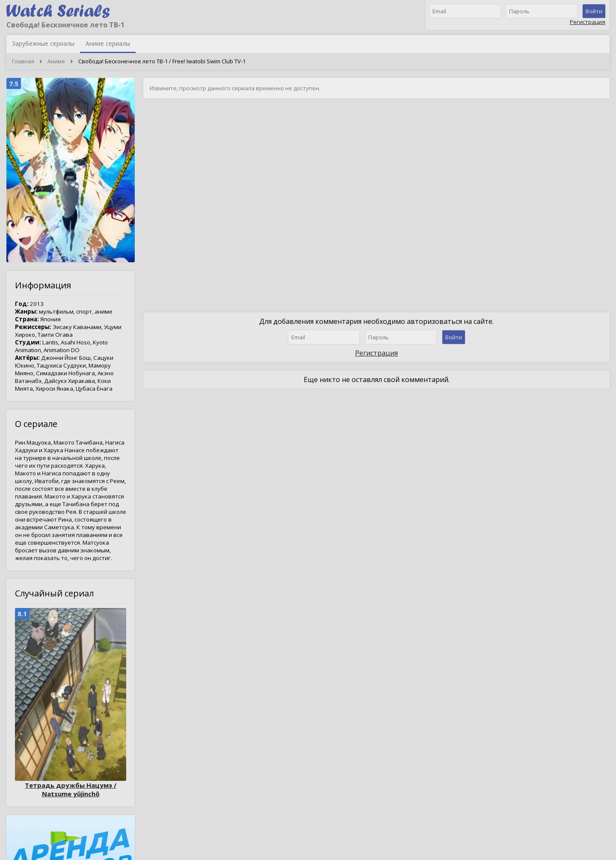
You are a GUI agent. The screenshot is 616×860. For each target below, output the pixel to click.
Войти (594, 11)
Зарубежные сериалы (43, 43)
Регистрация (588, 22)
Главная (23, 61)
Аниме (56, 61)
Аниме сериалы (108, 43)
